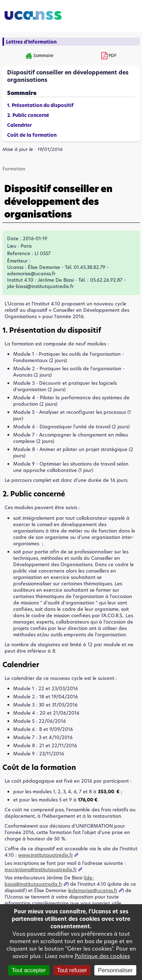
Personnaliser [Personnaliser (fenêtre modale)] (115, 970)
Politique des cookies (102, 956)
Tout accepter (29, 970)
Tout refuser (72, 970)
